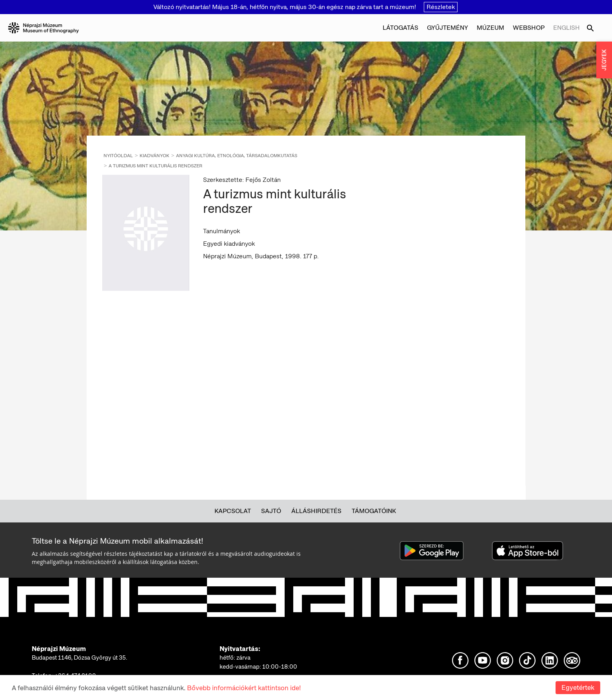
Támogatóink (374, 511)
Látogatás (400, 28)
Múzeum (490, 28)
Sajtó (271, 511)
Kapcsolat (233, 511)
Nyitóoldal (118, 156)
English (567, 28)
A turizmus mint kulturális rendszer (155, 166)
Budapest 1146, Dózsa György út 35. (80, 658)
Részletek (441, 7)
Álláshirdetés (316, 511)
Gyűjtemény (448, 28)
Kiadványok (154, 156)
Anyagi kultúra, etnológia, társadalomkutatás (237, 156)
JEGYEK (604, 60)
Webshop (529, 28)
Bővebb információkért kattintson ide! (244, 688)
